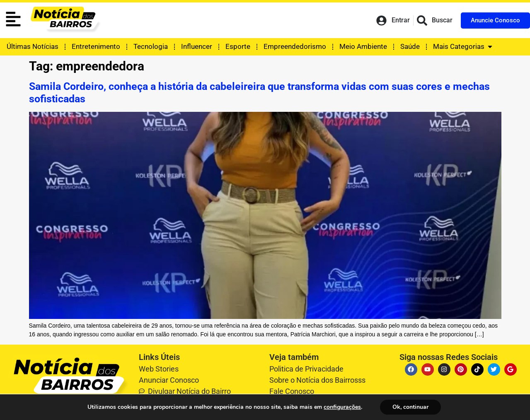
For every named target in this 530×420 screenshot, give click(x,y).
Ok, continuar (410, 407)
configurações (342, 407)
